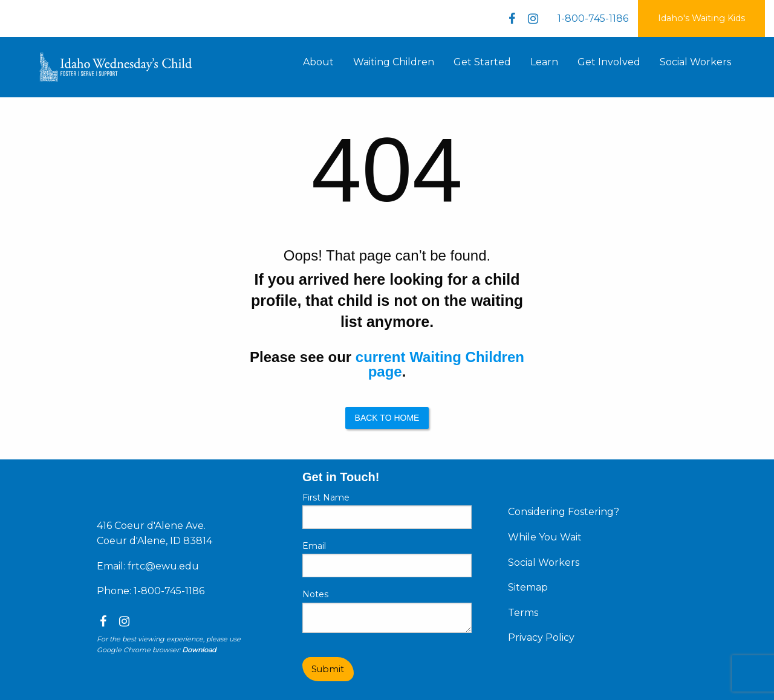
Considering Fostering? (564, 512)
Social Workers (695, 62)
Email (314, 546)
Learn (544, 62)
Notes (315, 594)
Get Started (482, 62)
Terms (523, 613)
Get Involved (609, 62)
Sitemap (528, 587)
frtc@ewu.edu (163, 566)
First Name (326, 497)
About (318, 62)
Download (199, 650)
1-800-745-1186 (593, 18)
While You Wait (545, 537)
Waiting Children (394, 62)
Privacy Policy (541, 637)
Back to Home (387, 418)
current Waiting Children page (440, 364)
